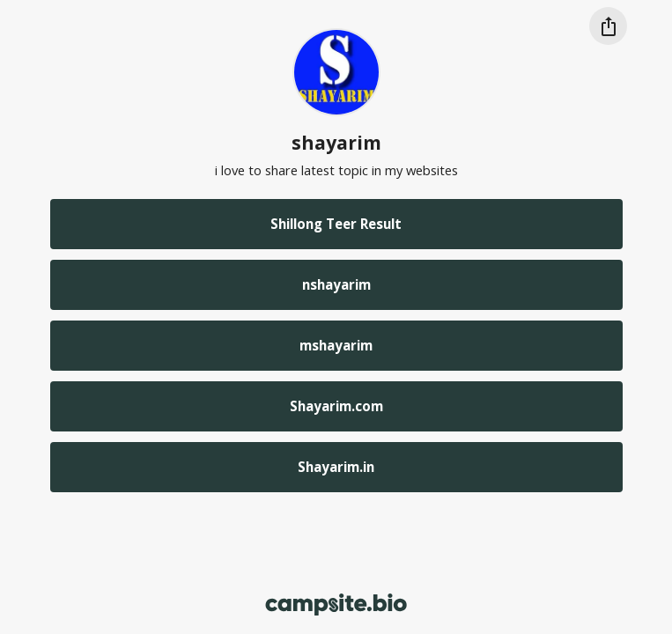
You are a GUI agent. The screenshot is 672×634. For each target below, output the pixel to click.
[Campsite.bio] (336, 605)
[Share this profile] (608, 26)
